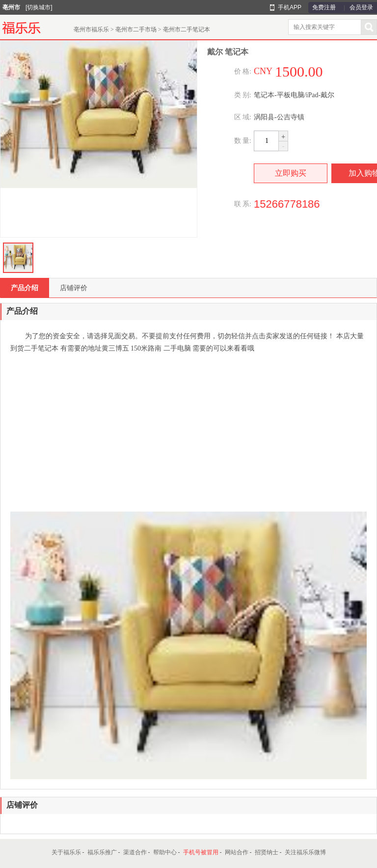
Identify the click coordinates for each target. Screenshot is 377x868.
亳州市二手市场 (136, 29)
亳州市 (11, 7)
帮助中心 (165, 852)
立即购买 (291, 173)
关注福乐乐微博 (305, 852)
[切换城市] (39, 7)
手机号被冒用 (201, 852)
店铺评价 (74, 288)
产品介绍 (25, 288)
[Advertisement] (188, 433)
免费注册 (324, 7)
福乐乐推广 (102, 852)
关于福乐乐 (66, 852)
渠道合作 (135, 852)
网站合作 (237, 852)
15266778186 (287, 204)
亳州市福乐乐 (91, 29)
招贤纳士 (267, 852)
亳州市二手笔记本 (187, 29)
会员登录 (361, 7)
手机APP (290, 7)
